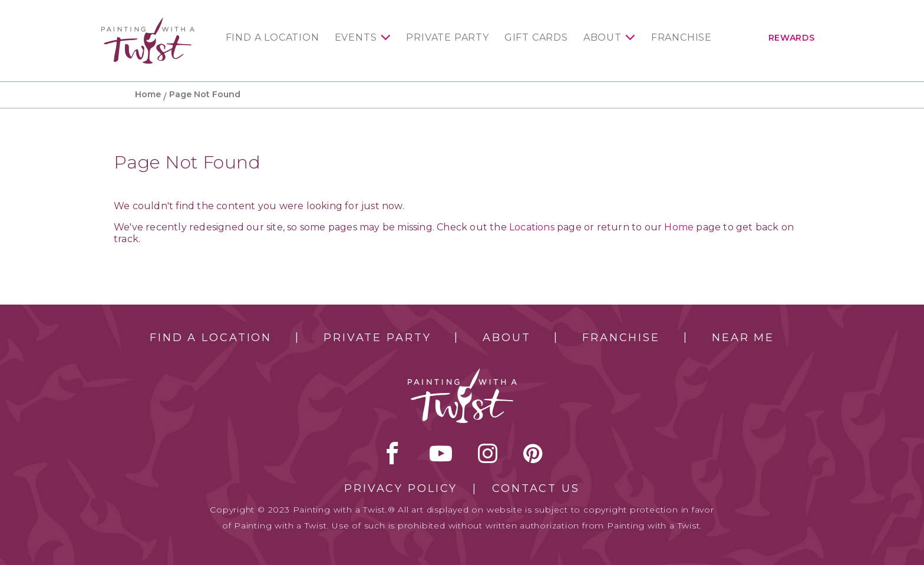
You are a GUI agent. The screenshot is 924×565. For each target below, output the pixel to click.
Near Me (743, 338)
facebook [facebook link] (392, 453)
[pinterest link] (533, 453)
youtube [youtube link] (441, 453)
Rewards (792, 38)
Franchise (682, 38)
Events (356, 38)
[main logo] (148, 23)
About (603, 38)
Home (148, 94)
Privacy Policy (401, 488)
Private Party (447, 38)
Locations (532, 227)
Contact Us (536, 488)
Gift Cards (536, 38)
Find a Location (273, 38)
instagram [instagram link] (488, 453)
